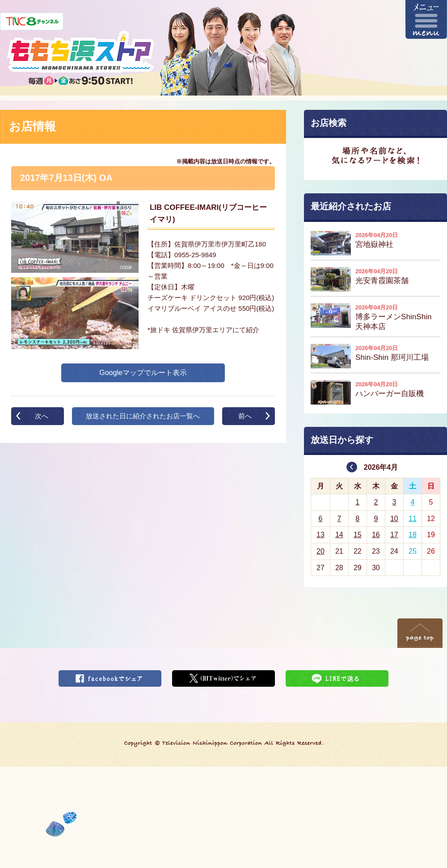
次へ (42, 416)
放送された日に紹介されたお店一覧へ (143, 416)
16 (376, 535)
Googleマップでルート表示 (143, 373)
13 (320, 535)
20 (320, 551)
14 (339, 535)
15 (358, 535)
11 (413, 519)
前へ (245, 416)
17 (394, 535)
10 (394, 519)
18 (413, 535)
